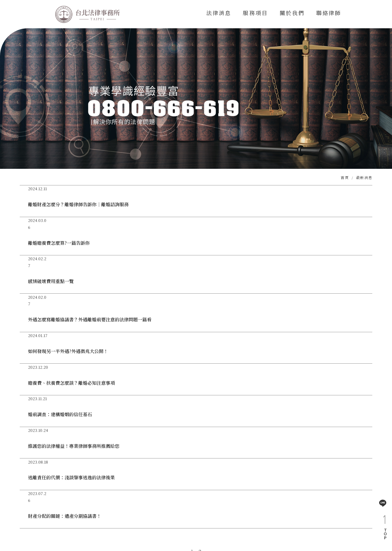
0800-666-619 (213, 507)
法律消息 (218, 13)
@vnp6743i (150, 507)
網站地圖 (325, 512)
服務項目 (255, 13)
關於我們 (292, 13)
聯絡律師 (329, 13)
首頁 (345, 180)
